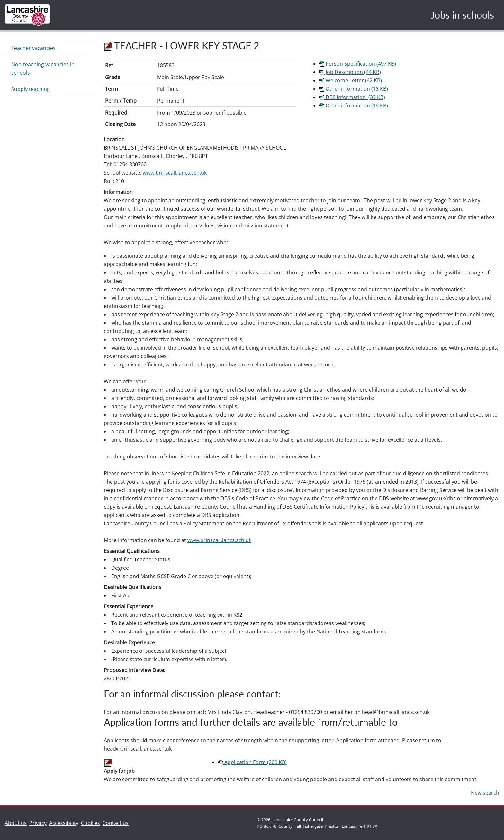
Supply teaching (31, 89)
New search (485, 793)
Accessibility (64, 823)
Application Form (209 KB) (252, 762)
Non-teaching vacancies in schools (43, 69)
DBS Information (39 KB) (352, 97)
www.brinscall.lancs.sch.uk (175, 173)
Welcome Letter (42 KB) (351, 80)
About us (17, 822)
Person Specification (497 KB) (358, 64)
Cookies (90, 823)
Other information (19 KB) (354, 106)
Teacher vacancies (33, 48)
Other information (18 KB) (354, 89)
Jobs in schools (462, 15)
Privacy (38, 823)
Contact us (117, 822)
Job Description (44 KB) (350, 72)
